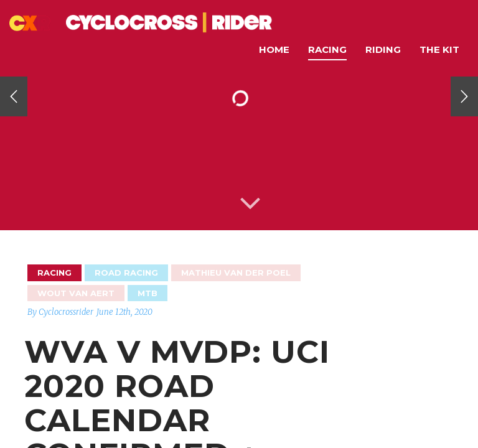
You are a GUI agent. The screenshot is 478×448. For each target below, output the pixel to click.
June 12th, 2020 (124, 312)
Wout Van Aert (76, 293)
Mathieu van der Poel (236, 273)
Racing (327, 49)
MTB (148, 293)
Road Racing (126, 273)
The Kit (439, 49)
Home (274, 49)
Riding (383, 49)
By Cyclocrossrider (60, 312)
